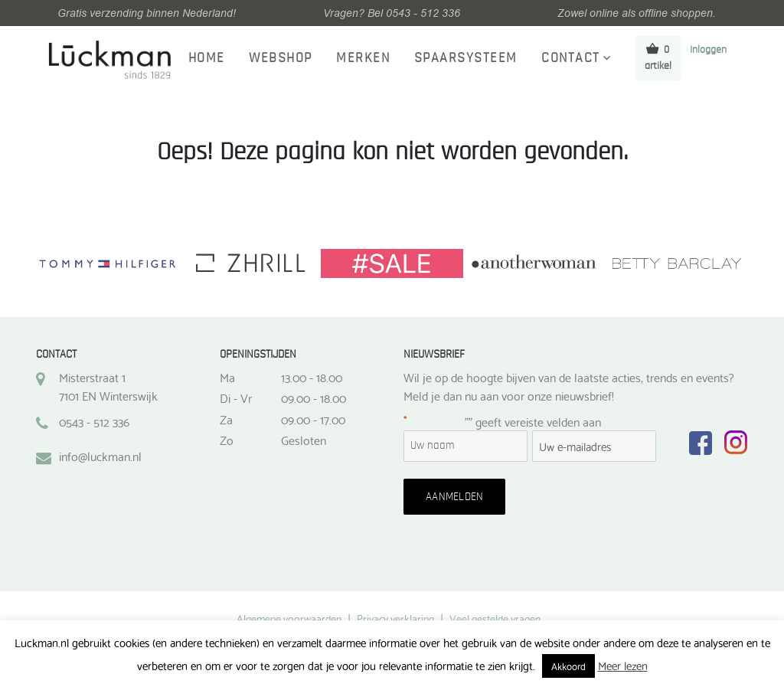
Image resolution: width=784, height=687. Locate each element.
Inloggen (708, 50)
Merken (363, 58)
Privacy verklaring (395, 618)
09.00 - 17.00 (313, 419)
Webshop (281, 58)
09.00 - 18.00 (314, 397)
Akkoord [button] (568, 666)
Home (207, 58)
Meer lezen (623, 665)
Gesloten (304, 440)
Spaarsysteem (466, 58)
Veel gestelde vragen (495, 618)
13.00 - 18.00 (312, 377)
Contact (571, 58)
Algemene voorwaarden (289, 618)
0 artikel (658, 57)
